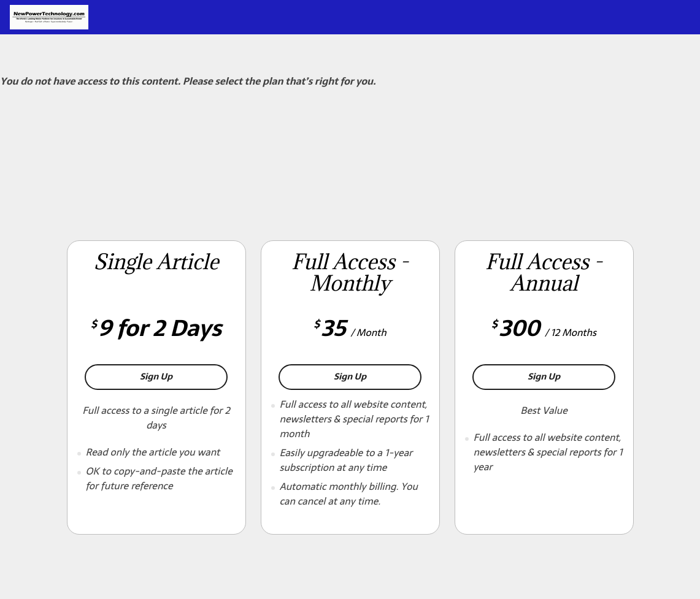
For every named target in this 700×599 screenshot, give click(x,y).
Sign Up (184, 376)
